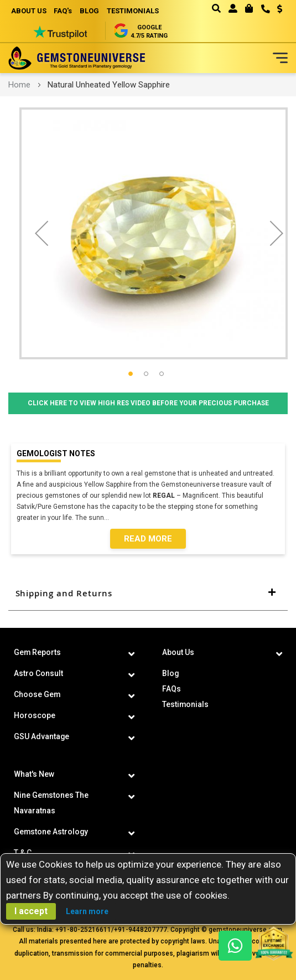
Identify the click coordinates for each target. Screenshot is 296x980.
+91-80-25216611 (83, 930)
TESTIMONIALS (133, 11)
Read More (148, 539)
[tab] (148, 594)
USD (280, 9)
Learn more (87, 911)
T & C (23, 853)
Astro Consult (38, 673)
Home (19, 85)
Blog (171, 673)
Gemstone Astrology (51, 832)
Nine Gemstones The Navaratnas (51, 803)
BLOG (90, 11)
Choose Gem (37, 694)
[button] (276, 10)
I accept (31, 911)
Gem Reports (38, 652)
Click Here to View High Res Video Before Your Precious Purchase (148, 404)
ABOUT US (29, 11)
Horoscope (35, 715)
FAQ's (63, 11)
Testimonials (186, 704)
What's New (34, 774)
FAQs (172, 689)
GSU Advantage (42, 736)
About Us (178, 652)
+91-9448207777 (141, 930)
